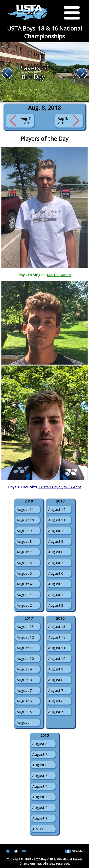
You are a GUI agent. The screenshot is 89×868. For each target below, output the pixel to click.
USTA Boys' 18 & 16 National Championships (44, 32)
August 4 (24, 584)
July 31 (38, 829)
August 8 (24, 541)
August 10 (25, 520)
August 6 (24, 563)
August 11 (25, 509)
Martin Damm (59, 275)
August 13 (25, 626)
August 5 (24, 573)
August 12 (57, 509)
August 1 (40, 818)
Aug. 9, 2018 (63, 121)
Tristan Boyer (50, 487)
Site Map (75, 851)
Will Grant (73, 487)
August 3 (24, 595)
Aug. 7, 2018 (26, 121)
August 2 (24, 605)
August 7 (24, 552)
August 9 (24, 531)
